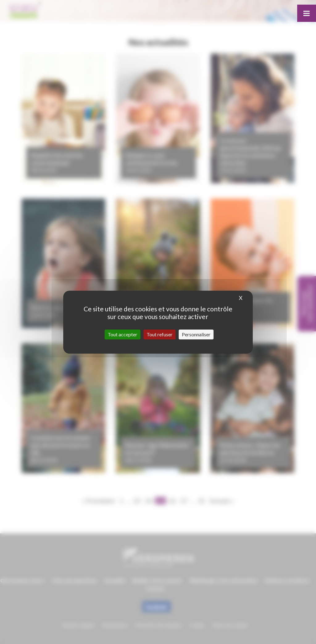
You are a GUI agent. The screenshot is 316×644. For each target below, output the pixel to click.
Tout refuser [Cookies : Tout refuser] (160, 334)
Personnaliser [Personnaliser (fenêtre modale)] (196, 334)
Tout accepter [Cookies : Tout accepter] (123, 334)
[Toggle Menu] (307, 13)
